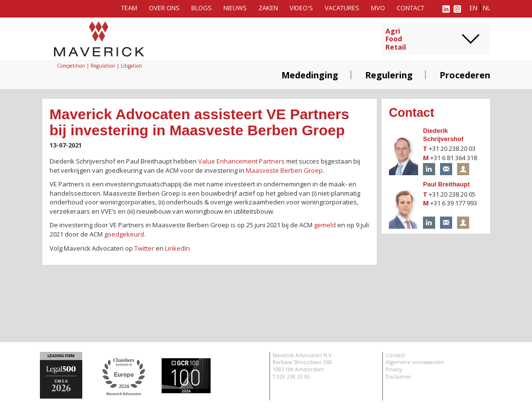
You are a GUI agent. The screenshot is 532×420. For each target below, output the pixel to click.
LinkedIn (177, 248)
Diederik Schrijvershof (443, 135)
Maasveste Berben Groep (284, 170)
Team (129, 8)
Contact (411, 8)
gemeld (325, 225)
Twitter (144, 248)
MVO (378, 8)
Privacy (394, 369)
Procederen (465, 75)
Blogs (202, 8)
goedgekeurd (124, 234)
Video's (301, 8)
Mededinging (310, 75)
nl (486, 8)
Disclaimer (398, 377)
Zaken (268, 8)
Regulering (389, 75)
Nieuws (235, 8)
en (474, 8)
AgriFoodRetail (396, 39)
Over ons (164, 8)
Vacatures (342, 8)
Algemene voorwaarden (415, 362)
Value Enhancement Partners (241, 161)
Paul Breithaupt (446, 184)
